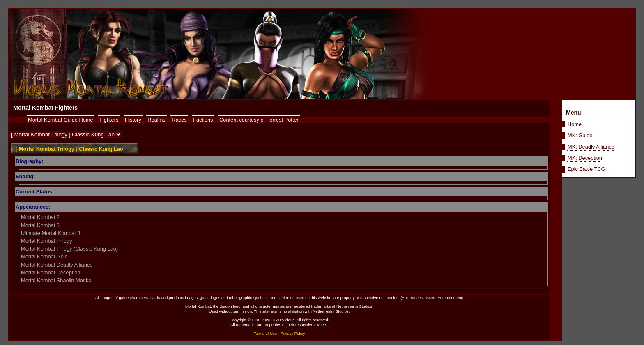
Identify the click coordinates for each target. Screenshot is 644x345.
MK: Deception (585, 158)
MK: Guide (580, 135)
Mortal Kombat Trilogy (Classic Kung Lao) (69, 249)
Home (575, 124)
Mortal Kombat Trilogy (46, 241)
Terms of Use (266, 333)
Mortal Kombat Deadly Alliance (57, 265)
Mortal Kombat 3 (40, 225)
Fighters (109, 120)
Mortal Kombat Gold (44, 256)
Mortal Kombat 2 (40, 217)
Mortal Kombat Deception (51, 273)
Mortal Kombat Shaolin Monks (56, 280)
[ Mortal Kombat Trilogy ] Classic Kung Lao (69, 149)
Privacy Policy (293, 333)
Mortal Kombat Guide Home (61, 120)
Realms (156, 120)
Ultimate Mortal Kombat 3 (51, 233)
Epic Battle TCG (586, 169)
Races (179, 120)
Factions (203, 120)
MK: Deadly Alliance (591, 147)
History (133, 120)
